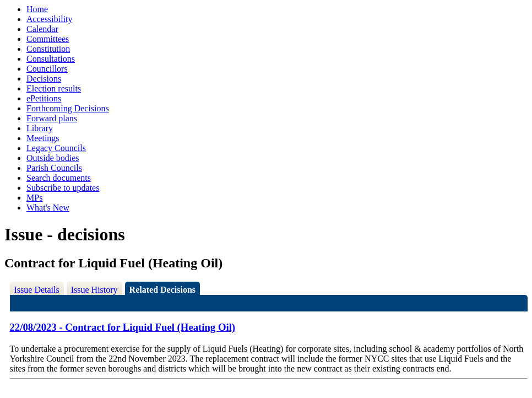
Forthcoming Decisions (68, 108)
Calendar (42, 29)
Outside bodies (53, 158)
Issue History (94, 290)
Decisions (44, 79)
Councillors (47, 69)
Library (40, 128)
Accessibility (50, 19)
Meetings (43, 138)
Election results (54, 88)
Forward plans (52, 118)
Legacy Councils (56, 148)
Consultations (51, 59)
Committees (48, 39)
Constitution (48, 49)
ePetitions (44, 98)
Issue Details (37, 290)
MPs (34, 198)
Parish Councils (54, 168)
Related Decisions (162, 290)
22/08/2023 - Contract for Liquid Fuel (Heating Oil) (123, 327)
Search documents (59, 178)
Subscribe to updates (63, 188)
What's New (48, 208)
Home (37, 9)
